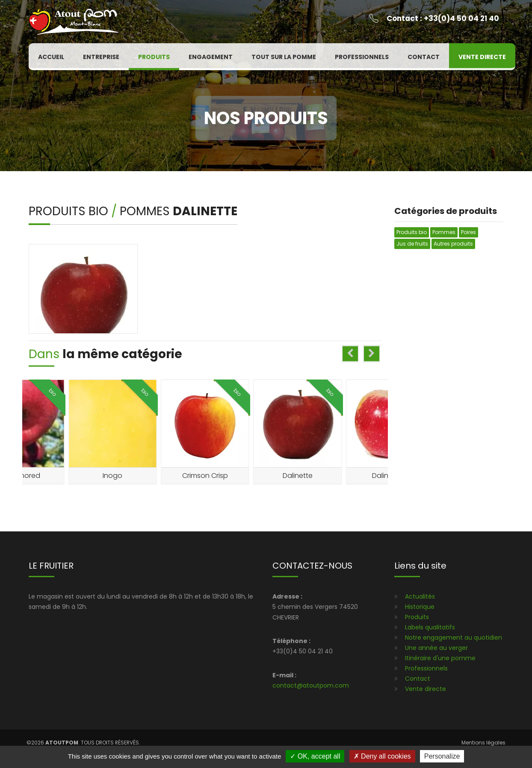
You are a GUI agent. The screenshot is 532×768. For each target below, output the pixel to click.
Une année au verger (436, 648)
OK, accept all (315, 756)
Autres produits (453, 244)
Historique (420, 607)
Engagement (211, 57)
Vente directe (482, 57)
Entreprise (101, 57)
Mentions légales (483, 743)
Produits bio (70, 211)
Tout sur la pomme (284, 57)
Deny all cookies (382, 756)
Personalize (442, 756)
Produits (154, 57)
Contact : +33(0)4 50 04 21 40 (443, 18)
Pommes (146, 211)
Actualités (420, 596)
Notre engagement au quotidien (454, 638)
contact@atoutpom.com (311, 685)
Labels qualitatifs (430, 627)
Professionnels (362, 57)
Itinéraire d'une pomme (440, 658)
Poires (468, 232)
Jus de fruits (412, 244)
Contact (424, 57)
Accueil (51, 57)
